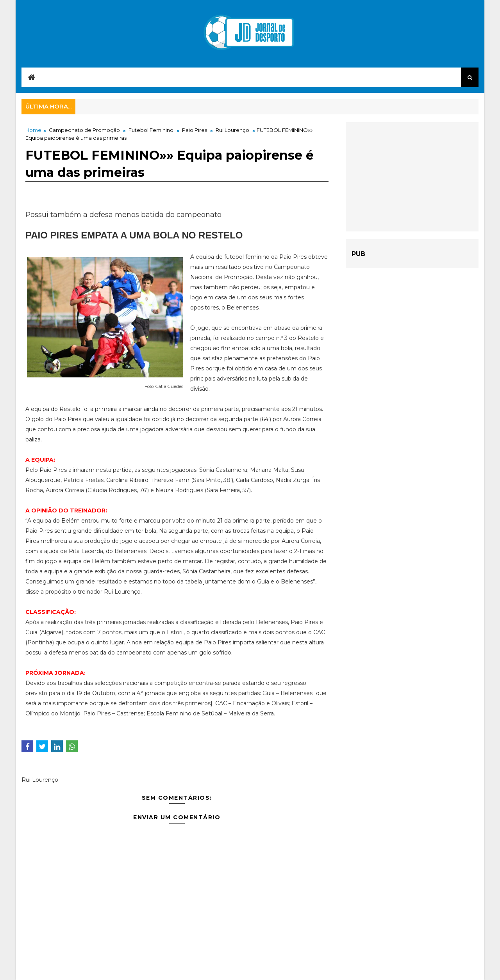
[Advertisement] (412, 177)
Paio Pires (195, 130)
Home (33, 130)
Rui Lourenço (232, 130)
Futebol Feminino (151, 130)
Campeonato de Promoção (84, 130)
